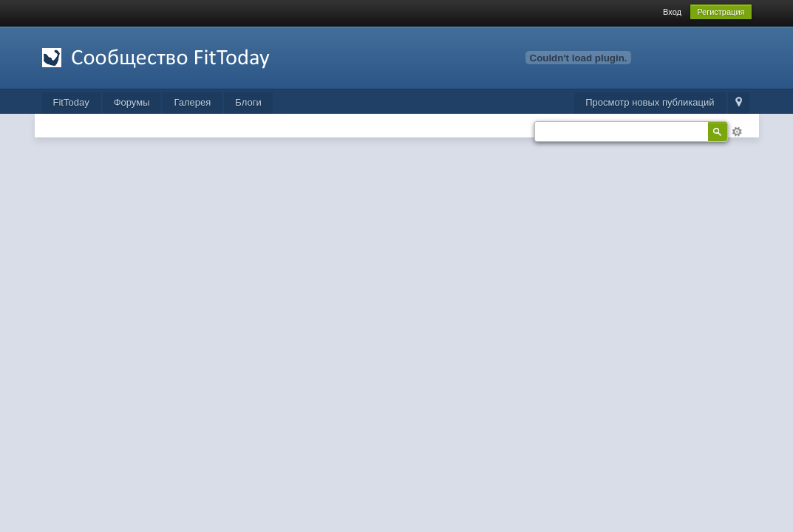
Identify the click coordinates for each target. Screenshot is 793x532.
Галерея (192, 102)
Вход (672, 12)
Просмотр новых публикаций (650, 102)
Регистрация (721, 12)
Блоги (248, 102)
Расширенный (737, 132)
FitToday (71, 102)
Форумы (132, 102)
